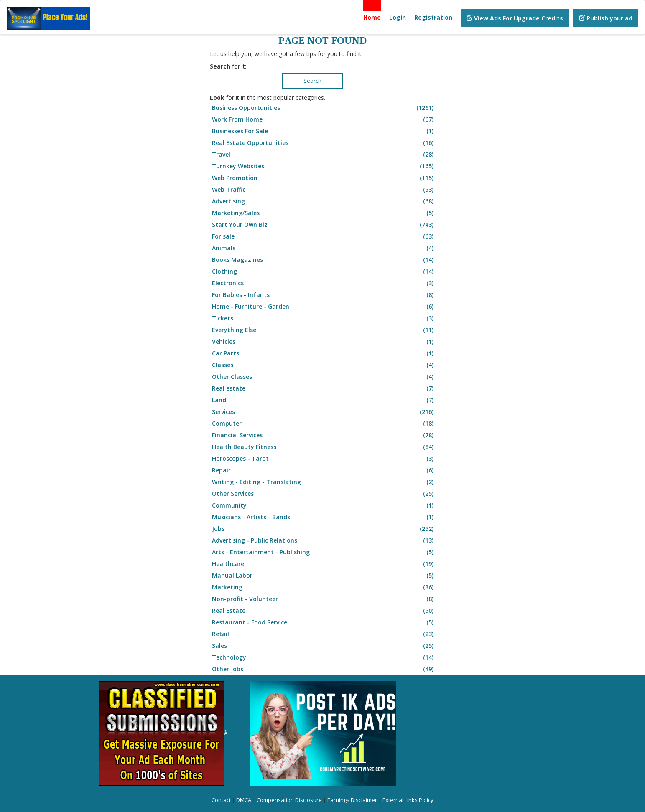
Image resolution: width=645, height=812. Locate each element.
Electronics (324, 283)
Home (372, 17)
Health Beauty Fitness (324, 447)
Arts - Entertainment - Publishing (324, 552)
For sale (324, 236)
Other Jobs (324, 669)
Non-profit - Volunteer (324, 599)
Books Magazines (324, 260)
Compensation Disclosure (289, 800)
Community (324, 505)
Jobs (324, 529)
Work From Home (324, 119)
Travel (324, 155)
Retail (324, 634)
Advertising (324, 201)
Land (324, 400)
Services (324, 412)
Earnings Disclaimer (352, 800)
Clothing (324, 272)
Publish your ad (606, 18)
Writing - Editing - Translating (324, 482)
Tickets (324, 318)
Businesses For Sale (324, 131)
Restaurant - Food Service (324, 622)
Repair (324, 470)
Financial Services (324, 435)
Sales (324, 646)
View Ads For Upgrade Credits (515, 18)
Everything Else (324, 330)
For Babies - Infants (324, 295)
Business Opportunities (324, 108)
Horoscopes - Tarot (324, 459)
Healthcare (324, 564)
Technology (324, 657)
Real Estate (324, 611)
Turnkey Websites (324, 166)
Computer (324, 424)
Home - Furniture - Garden (324, 307)
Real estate (324, 388)
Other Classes (324, 377)
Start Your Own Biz (324, 225)
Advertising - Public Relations (324, 540)
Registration (433, 17)
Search (312, 81)
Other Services (324, 494)
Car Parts (324, 353)
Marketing (324, 587)
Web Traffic (324, 190)
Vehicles (324, 342)
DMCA (244, 800)
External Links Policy (408, 800)
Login (398, 17)
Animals (324, 248)
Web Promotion (324, 178)
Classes (324, 365)
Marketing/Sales (324, 213)
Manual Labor (324, 576)
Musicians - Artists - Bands (324, 517)
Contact (221, 800)
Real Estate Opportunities (324, 143)
